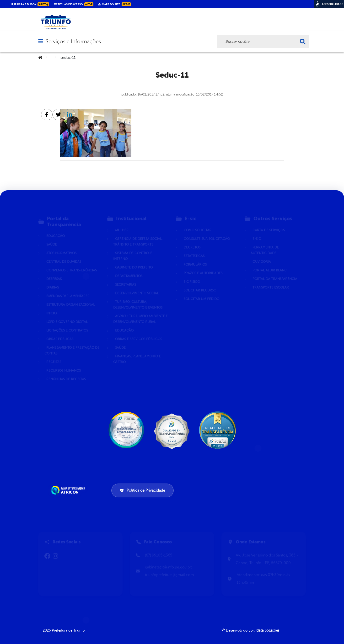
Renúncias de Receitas (66, 373)
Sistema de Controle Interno (133, 250)
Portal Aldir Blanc (270, 264)
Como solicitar (198, 224)
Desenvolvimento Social (137, 287)
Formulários (195, 258)
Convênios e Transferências (72, 264)
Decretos (192, 241)
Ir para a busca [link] (30, 4)
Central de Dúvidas (64, 255)
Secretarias (126, 278)
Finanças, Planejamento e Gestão (137, 353)
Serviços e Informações (73, 41)
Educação (56, 230)
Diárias (53, 281)
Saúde (52, 238)
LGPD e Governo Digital (67, 316)
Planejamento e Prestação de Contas (72, 344)
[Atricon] (69, 490)
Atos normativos (61, 247)
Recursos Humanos (64, 364)
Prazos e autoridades (203, 267)
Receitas (54, 356)
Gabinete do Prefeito (134, 261)
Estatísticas (194, 250)
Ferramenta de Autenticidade (265, 244)
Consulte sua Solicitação (207, 232)
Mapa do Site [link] (115, 4)
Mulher (122, 224)
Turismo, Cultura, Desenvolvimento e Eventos (138, 298)
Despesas (54, 273)
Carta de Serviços (269, 224)
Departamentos (129, 270)
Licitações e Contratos (67, 324)
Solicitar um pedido (202, 293)
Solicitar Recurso (200, 284)
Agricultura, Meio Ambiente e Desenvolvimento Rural (140, 313)
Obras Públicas (60, 333)
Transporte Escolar (271, 281)
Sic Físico (192, 275)
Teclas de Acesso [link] (74, 4)
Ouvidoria (262, 255)
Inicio (51, 307)
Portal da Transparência (275, 273)
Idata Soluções (267, 631)
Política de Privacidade (142, 490)
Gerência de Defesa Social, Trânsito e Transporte (138, 235)
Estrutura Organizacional (71, 298)
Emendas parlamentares (68, 290)
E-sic (257, 232)
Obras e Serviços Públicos (139, 333)
